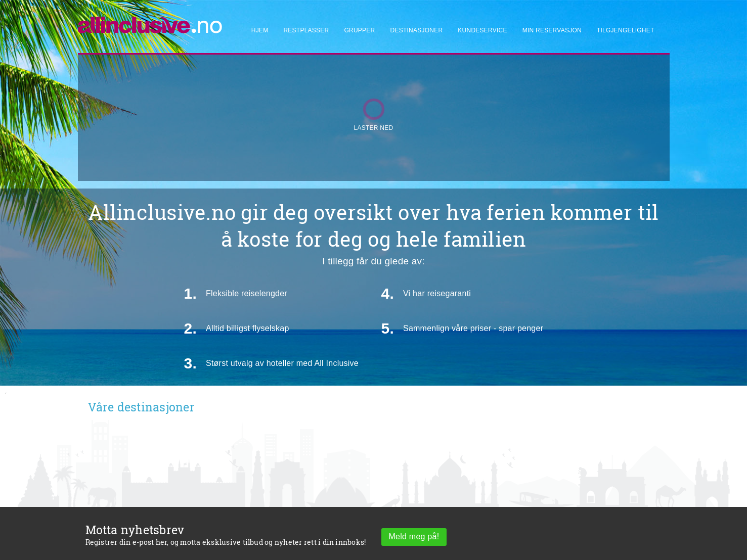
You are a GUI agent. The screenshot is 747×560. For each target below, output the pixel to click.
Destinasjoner (417, 30)
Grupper (359, 30)
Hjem (260, 30)
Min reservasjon (552, 30)
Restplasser (306, 30)
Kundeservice (482, 30)
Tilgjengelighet (626, 30)
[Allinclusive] (150, 20)
